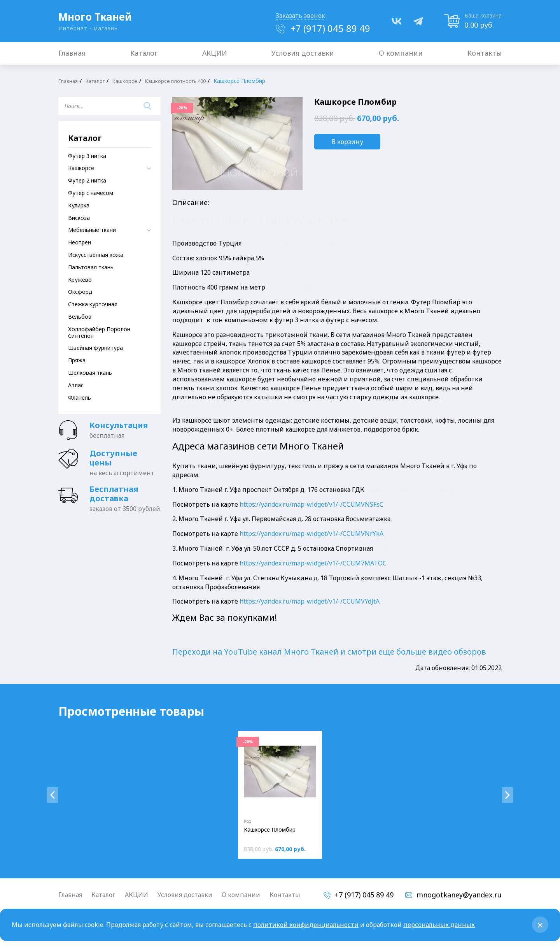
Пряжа (77, 360)
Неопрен (80, 242)
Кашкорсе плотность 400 (185, 81)
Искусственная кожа (96, 255)
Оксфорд (80, 292)
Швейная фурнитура (95, 348)
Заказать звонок (300, 16)
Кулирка (79, 205)
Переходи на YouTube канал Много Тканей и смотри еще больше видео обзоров (329, 652)
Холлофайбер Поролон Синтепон (99, 332)
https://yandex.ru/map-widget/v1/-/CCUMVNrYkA (311, 534)
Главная (69, 81)
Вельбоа (80, 317)
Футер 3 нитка (87, 156)
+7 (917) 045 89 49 (330, 28)
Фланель (80, 398)
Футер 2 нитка (87, 180)
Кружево (80, 280)
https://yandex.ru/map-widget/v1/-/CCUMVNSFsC (311, 504)
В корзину (347, 142)
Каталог (99, 81)
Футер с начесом (91, 193)
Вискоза (79, 218)
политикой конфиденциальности (306, 925)
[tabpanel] (280, 795)
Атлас (76, 385)
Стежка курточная (93, 304)
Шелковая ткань (90, 373)
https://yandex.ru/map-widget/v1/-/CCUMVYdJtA (310, 601)
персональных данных (439, 925)
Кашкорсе (130, 81)
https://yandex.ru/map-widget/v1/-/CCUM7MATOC (313, 563)
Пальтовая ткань (91, 267)
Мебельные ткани (92, 230)
